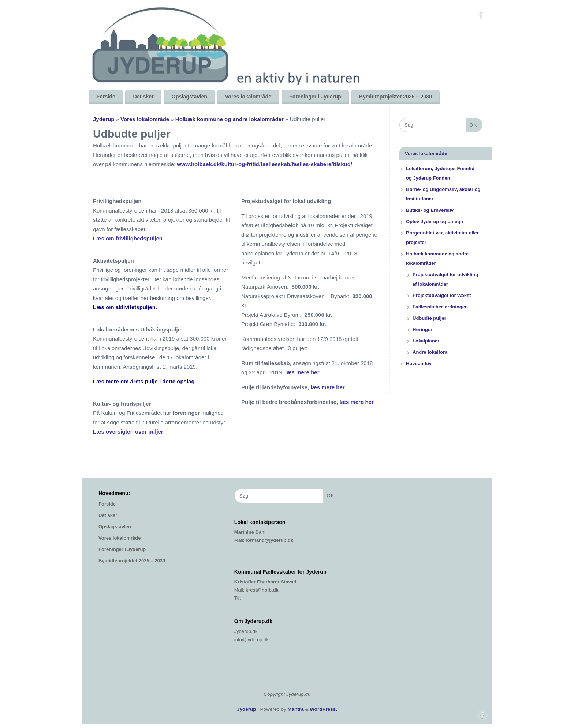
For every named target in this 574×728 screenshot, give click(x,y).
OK (472, 124)
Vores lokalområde (248, 97)
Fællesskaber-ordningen (440, 307)
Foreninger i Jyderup (315, 97)
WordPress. (323, 709)
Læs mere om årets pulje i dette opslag (144, 381)
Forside (106, 97)
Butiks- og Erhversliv (430, 210)
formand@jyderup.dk (269, 540)
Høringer (422, 329)
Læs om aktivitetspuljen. (126, 307)
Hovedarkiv (419, 363)
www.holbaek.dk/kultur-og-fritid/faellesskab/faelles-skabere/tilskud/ (264, 164)
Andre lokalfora (430, 352)
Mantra (296, 709)
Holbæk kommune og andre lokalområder (230, 119)
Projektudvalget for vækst (442, 295)
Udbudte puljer (429, 318)
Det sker (143, 97)
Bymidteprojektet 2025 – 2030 (395, 97)
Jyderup (104, 119)
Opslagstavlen (189, 97)
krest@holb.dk (262, 590)
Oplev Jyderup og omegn (435, 222)
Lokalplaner (426, 341)
